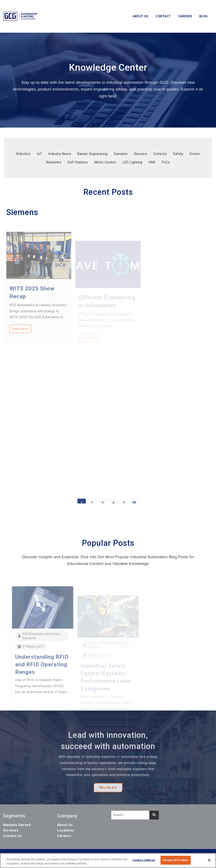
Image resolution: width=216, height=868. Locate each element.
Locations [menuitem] (66, 830)
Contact (163, 16)
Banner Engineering (92, 154)
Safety (178, 154)
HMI (152, 162)
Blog (203, 16)
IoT (39, 154)
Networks (54, 162)
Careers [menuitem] (64, 836)
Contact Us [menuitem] (13, 836)
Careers (185, 16)
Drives (195, 154)
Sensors (141, 154)
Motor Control (105, 162)
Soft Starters (78, 162)
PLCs (166, 162)
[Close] (209, 860)
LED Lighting (132, 162)
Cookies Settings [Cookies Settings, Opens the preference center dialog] (144, 860)
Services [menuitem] (11, 830)
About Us (140, 16)
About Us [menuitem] (65, 825)
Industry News (60, 154)
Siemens (121, 154)
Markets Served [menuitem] (17, 825)
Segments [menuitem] (14, 816)
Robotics (23, 154)
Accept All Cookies (176, 860)
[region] (108, 861)
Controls (160, 154)
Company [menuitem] (67, 816)
